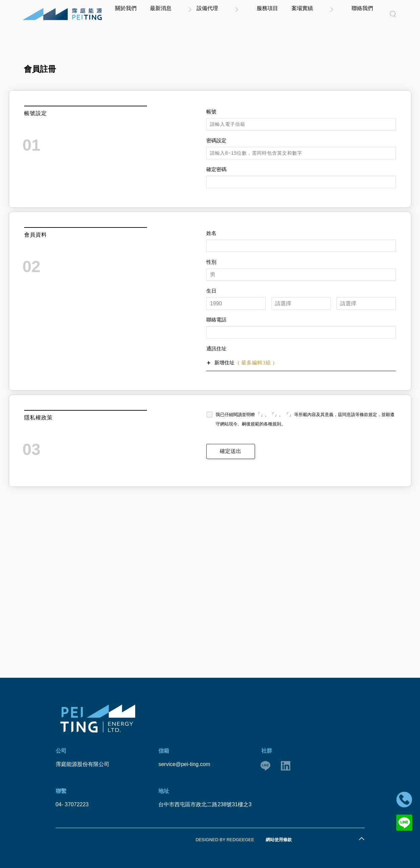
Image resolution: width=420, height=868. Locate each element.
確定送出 (230, 451)
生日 (211, 291)
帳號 (211, 112)
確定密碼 (216, 169)
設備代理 (258, 14)
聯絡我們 (371, 14)
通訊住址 (216, 349)
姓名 (211, 233)
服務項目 (300, 14)
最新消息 (217, 14)
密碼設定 (216, 141)
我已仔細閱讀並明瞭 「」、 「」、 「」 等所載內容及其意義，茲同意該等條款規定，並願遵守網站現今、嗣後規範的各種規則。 (305, 419)
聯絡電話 (216, 320)
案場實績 (330, 14)
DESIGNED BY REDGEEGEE (225, 840)
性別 (211, 262)
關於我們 (187, 14)
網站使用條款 (279, 840)
